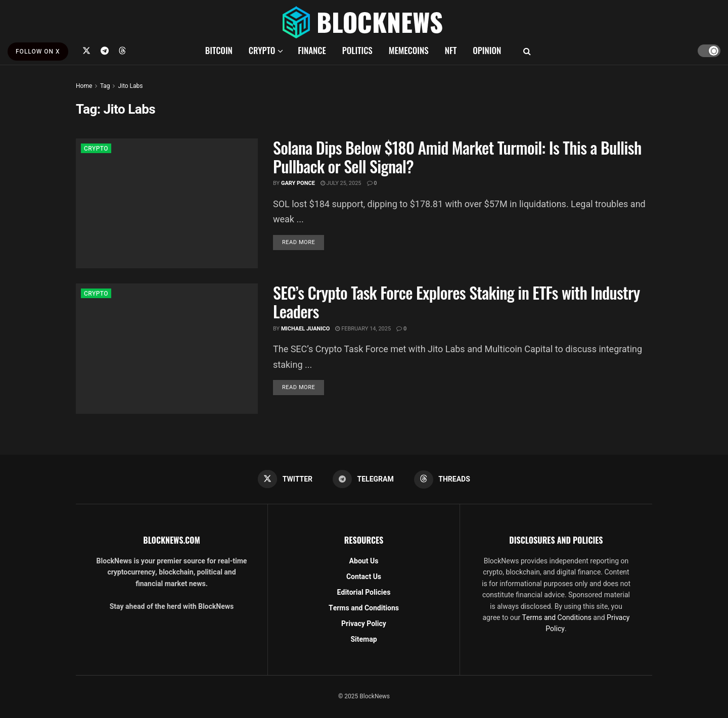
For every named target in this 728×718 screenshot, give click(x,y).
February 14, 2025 (363, 329)
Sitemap (363, 639)
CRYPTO (262, 50)
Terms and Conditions (364, 608)
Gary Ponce (298, 183)
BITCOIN (219, 50)
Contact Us (364, 577)
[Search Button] (527, 51)
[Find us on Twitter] (86, 51)
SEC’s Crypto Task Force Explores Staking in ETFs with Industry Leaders (457, 302)
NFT (451, 50)
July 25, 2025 (341, 183)
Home (84, 86)
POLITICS (357, 50)
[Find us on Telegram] (105, 51)
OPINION (487, 50)
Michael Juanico (306, 329)
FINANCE (312, 50)
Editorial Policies (364, 592)
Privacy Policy (364, 624)
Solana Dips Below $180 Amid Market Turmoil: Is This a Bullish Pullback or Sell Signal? (457, 157)
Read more (303, 242)
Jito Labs (130, 86)
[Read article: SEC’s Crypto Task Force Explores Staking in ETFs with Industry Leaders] (167, 348)
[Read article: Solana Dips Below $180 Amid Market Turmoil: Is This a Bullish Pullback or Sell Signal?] (167, 203)
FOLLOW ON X (38, 52)
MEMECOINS (409, 50)
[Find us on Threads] (122, 51)
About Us (364, 561)
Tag (105, 86)
